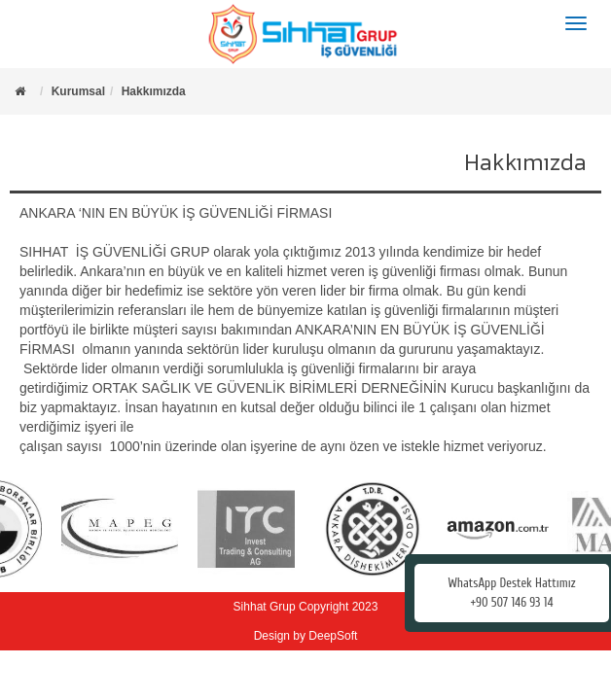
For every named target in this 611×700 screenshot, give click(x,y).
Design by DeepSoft (306, 636)
